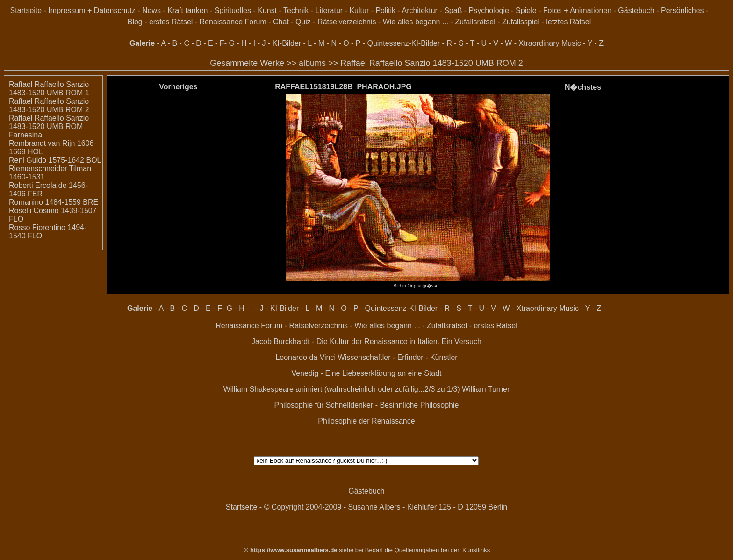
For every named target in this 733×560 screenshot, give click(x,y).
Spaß (453, 11)
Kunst (267, 11)
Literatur (329, 11)
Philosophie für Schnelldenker (324, 405)
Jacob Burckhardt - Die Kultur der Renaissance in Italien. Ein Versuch (366, 341)
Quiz (303, 22)
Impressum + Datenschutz (92, 11)
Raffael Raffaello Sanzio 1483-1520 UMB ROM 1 (49, 89)
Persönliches (683, 11)
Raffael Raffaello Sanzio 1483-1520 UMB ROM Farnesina (49, 126)
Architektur (419, 11)
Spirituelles (233, 11)
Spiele (526, 11)
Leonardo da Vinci (305, 357)
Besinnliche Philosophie (419, 405)
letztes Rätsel (568, 22)
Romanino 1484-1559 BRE (54, 202)
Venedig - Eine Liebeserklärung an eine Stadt (366, 373)
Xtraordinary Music (550, 43)
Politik (385, 11)
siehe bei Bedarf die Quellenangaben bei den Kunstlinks (414, 550)
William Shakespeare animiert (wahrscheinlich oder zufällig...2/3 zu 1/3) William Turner (367, 389)
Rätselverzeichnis (347, 22)
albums (312, 63)
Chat (281, 22)
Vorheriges (178, 87)
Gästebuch (636, 11)
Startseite (26, 11)
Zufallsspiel (521, 22)
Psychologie (489, 11)
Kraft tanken (187, 11)
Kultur (359, 11)
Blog (135, 22)
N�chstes (583, 87)
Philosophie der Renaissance (366, 421)
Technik (296, 11)
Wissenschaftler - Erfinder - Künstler (398, 357)
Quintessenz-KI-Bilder (403, 43)
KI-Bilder (287, 43)
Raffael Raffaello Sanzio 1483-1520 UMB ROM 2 (432, 63)
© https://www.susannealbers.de (291, 550)
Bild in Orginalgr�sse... (418, 283)
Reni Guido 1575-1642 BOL (55, 160)
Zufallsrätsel (475, 22)
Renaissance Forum (233, 22)
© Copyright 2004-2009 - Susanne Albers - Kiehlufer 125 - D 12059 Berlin (386, 507)
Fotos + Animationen (577, 11)
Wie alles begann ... (416, 22)
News (151, 11)
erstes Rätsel (171, 22)
